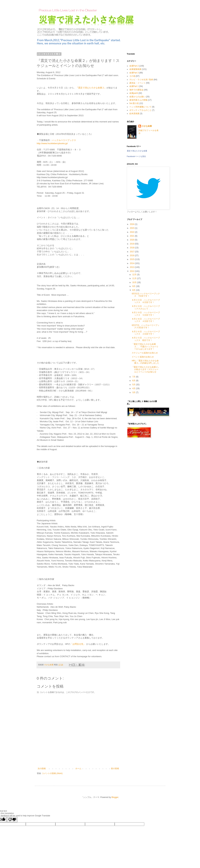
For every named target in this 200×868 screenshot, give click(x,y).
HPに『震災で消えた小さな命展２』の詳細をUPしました (145, 362)
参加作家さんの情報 (138, 100)
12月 (135, 275)
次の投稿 (42, 769)
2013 (132, 267)
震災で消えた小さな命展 (137, 151)
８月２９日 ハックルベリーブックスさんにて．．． (146, 307)
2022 (132, 232)
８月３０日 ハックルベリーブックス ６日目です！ (146, 301)
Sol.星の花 (134, 103)
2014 (132, 263)
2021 (132, 236)
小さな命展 (147, 126)
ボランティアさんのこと (140, 110)
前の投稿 (115, 769)
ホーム (78, 769)
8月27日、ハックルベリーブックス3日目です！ (145, 326)
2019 (132, 244)
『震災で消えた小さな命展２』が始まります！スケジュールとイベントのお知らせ (146, 369)
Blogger (115, 797)
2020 (132, 240)
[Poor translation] (12, 820)
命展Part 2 (134, 66)
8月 (134, 290)
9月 (134, 286)
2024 (132, 224)
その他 (132, 76)
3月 (134, 392)
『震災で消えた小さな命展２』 (91, 88)
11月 (135, 278)
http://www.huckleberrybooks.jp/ (52, 143)
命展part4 (134, 93)
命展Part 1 (134, 86)
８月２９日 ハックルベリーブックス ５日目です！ (146, 314)
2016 (132, 256)
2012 (132, 271)
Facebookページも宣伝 (136, 156)
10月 (135, 282)
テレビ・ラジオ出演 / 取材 (141, 80)
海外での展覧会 (136, 90)
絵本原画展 (134, 114)
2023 (132, 228)
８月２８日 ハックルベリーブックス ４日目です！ (146, 320)
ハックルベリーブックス (64, 140)
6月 (134, 381)
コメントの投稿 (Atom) (52, 773)
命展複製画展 (135, 69)
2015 (132, 259)
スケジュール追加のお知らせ (145, 353)
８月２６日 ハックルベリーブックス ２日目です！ (146, 333)
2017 (132, 252)
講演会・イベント (137, 83)
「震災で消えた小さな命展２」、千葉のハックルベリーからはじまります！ (145, 347)
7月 (134, 377)
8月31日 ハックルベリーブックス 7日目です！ (146, 295)
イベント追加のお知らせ (143, 357)
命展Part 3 (134, 73)
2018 (132, 248)
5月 (134, 385)
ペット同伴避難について (140, 107)
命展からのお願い (137, 97)
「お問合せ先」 (78, 644)
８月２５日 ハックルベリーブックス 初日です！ (146, 339)
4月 (134, 388)
